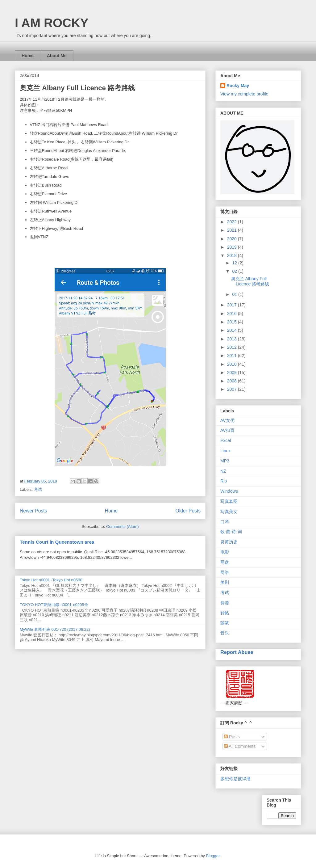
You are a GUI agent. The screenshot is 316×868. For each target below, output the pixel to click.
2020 (233, 239)
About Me (57, 56)
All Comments (240, 746)
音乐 (225, 633)
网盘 (225, 562)
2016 (233, 314)
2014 (233, 330)
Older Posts (188, 511)
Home (28, 56)
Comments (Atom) (122, 527)
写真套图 (229, 501)
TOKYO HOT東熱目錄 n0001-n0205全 (54, 605)
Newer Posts (33, 511)
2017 (233, 305)
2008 (233, 381)
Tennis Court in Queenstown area (57, 542)
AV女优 (227, 420)
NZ (223, 471)
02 (235, 271)
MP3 (225, 461)
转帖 (225, 613)
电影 (225, 552)
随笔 (225, 623)
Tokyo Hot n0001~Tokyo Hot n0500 (51, 580)
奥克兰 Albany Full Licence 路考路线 (77, 88)
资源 (225, 603)
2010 (233, 364)
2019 (233, 247)
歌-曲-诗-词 (231, 532)
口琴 (225, 522)
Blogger (213, 856)
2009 (233, 373)
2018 (233, 255)
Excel (226, 440)
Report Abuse (237, 652)
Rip (224, 481)
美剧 (225, 582)
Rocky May (238, 86)
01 (235, 294)
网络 (225, 572)
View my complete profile (244, 94)
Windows (229, 491)
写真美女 (229, 512)
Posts (232, 737)
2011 (233, 356)
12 (235, 263)
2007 (233, 389)
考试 (38, 489)
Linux (225, 451)
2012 (233, 347)
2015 (233, 322)
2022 (233, 222)
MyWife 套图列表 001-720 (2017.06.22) (55, 629)
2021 (233, 230)
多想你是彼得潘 (235, 779)
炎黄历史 (229, 542)
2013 (233, 339)
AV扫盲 (227, 430)
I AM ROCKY (52, 23)
